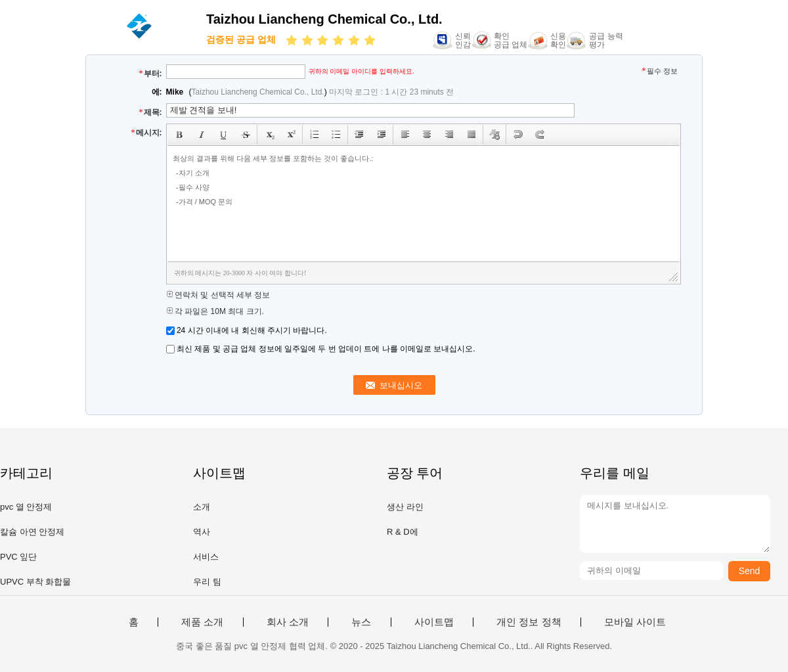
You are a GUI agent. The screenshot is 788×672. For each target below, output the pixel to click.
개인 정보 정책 (529, 622)
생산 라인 (405, 507)
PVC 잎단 (18, 557)
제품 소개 (202, 622)
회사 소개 (288, 622)
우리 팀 (207, 582)
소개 (202, 507)
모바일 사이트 (635, 622)
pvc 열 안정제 (26, 507)
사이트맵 (434, 622)
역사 (202, 532)
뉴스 (361, 622)
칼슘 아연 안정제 (32, 532)
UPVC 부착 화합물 (35, 582)
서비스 (206, 557)
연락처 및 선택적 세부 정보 (218, 295)
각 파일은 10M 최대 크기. (215, 311)
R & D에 (403, 532)
